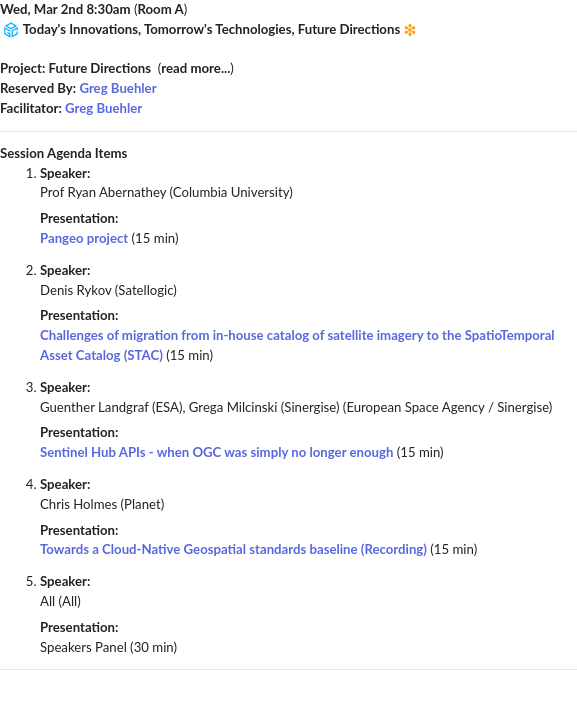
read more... (195, 68)
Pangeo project (84, 238)
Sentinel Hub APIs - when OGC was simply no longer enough (216, 452)
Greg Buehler (117, 88)
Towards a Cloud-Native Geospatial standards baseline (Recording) (233, 549)
